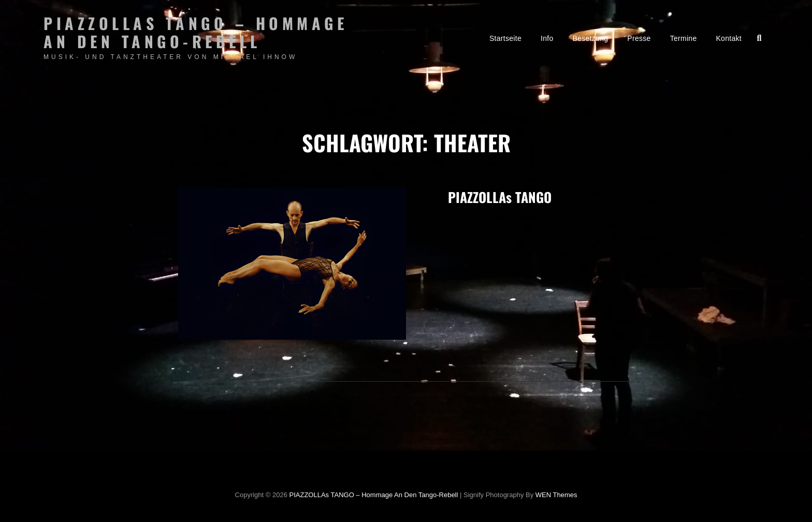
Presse (639, 38)
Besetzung (591, 38)
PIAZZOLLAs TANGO (500, 197)
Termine (684, 38)
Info (547, 38)
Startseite (505, 38)
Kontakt (729, 38)
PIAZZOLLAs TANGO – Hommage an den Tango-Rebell (195, 32)
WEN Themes (556, 495)
